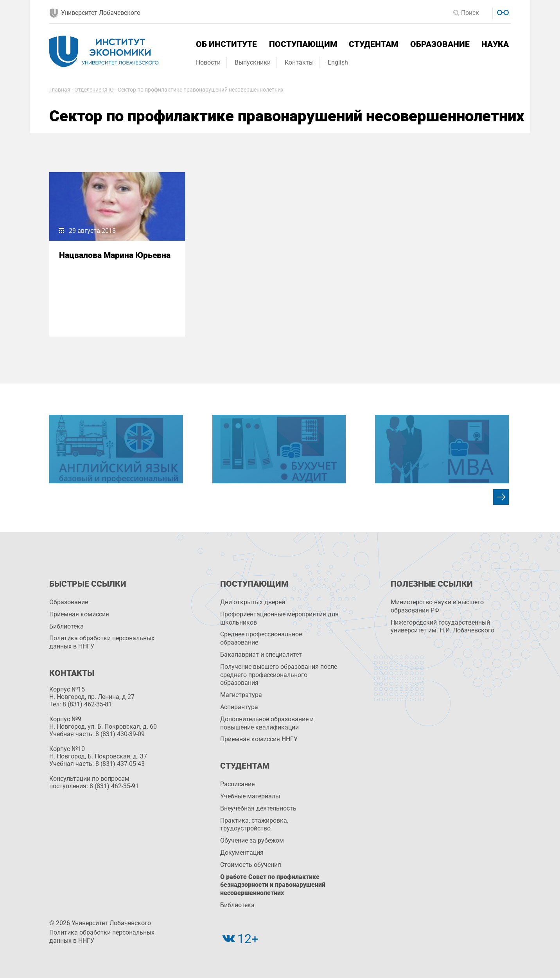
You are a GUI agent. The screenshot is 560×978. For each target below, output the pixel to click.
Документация (242, 853)
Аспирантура (239, 707)
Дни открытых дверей (253, 602)
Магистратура (241, 695)
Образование (440, 44)
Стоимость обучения (251, 865)
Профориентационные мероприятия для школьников (279, 618)
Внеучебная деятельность (258, 808)
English (338, 62)
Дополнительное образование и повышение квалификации (267, 723)
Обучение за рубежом (252, 840)
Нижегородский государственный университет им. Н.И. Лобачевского (442, 627)
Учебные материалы (250, 796)
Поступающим (303, 44)
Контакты (299, 62)
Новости (208, 62)
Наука (495, 44)
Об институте (226, 44)
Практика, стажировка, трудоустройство (254, 825)
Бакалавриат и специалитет (261, 655)
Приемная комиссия (79, 614)
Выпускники (253, 62)
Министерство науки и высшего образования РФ (437, 606)
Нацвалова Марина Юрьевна (115, 255)
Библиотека (66, 626)
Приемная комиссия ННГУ (259, 739)
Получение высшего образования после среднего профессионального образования (279, 675)
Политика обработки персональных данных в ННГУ (102, 642)
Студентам (373, 44)
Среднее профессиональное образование (261, 638)
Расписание (237, 784)
